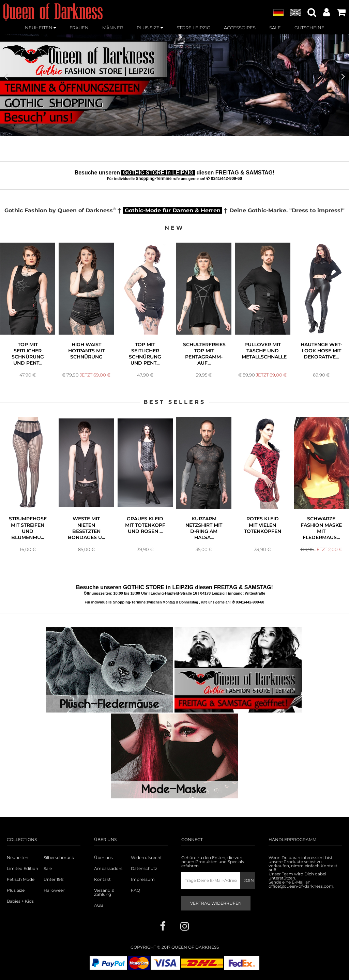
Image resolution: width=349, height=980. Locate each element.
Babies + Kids (20, 901)
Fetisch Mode (21, 879)
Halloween (55, 890)
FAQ (135, 890)
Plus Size (16, 890)
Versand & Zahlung (104, 892)
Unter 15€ (54, 879)
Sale (48, 869)
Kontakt (102, 879)
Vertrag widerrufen (216, 903)
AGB (99, 905)
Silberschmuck (59, 858)
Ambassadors (108, 869)
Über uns (103, 858)
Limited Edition (22, 869)
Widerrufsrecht (146, 858)
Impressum (143, 879)
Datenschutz (144, 869)
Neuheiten (18, 858)
